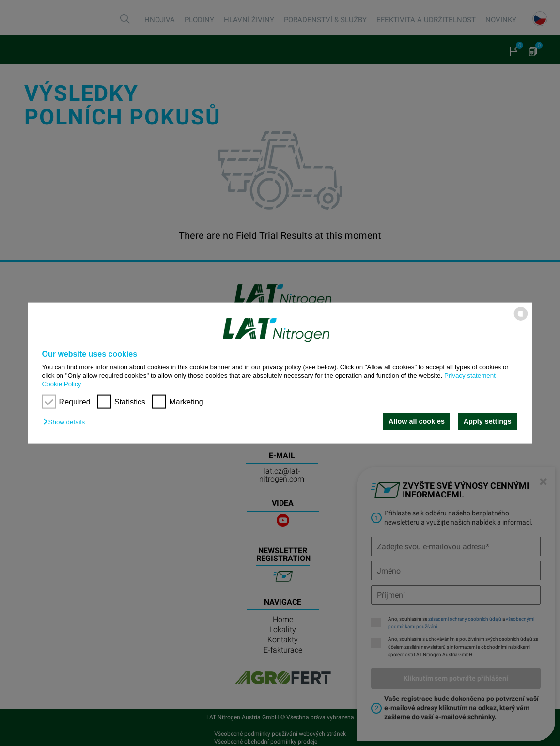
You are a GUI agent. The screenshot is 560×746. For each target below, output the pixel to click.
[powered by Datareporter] (521, 320)
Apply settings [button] (488, 421)
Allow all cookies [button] (416, 421)
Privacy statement (470, 375)
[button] (66, 422)
